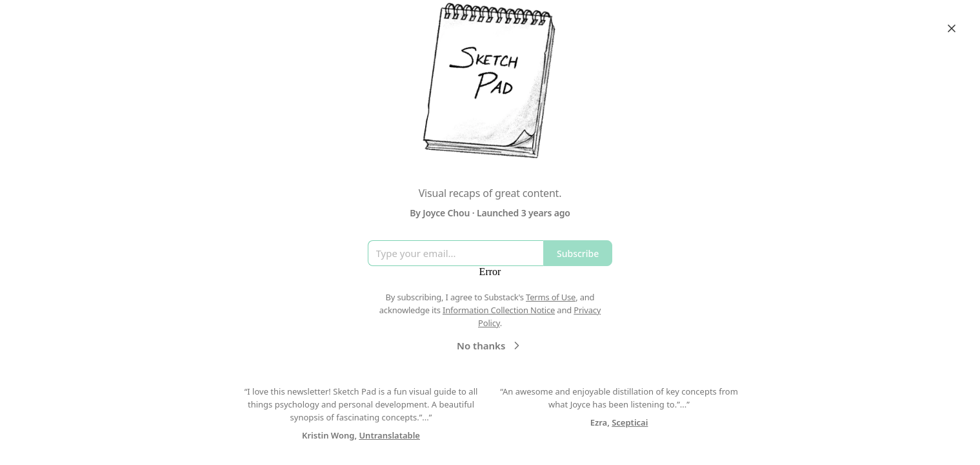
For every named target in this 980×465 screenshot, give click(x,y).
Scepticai (630, 422)
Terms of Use (551, 297)
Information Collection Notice (499, 310)
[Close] (952, 28)
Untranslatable (389, 435)
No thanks (490, 346)
